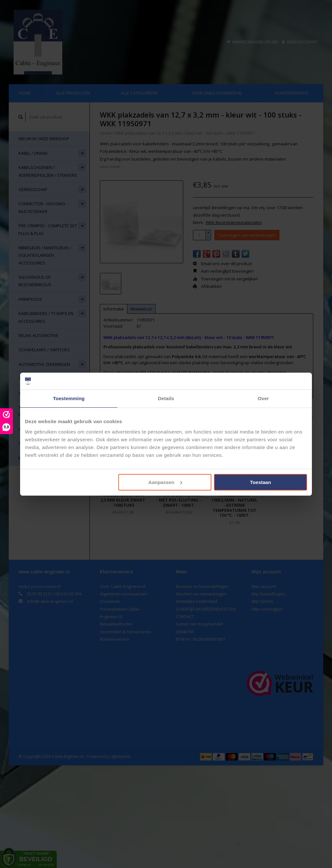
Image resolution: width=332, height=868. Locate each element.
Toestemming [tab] (69, 398)
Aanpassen (165, 482)
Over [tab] (263, 398)
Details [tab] (166, 398)
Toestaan (261, 482)
